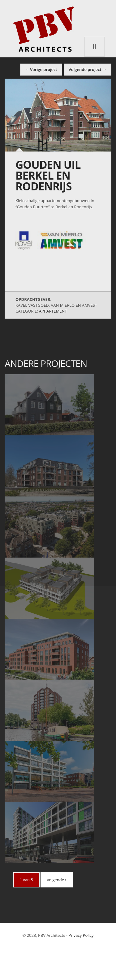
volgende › (57, 880)
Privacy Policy (81, 935)
